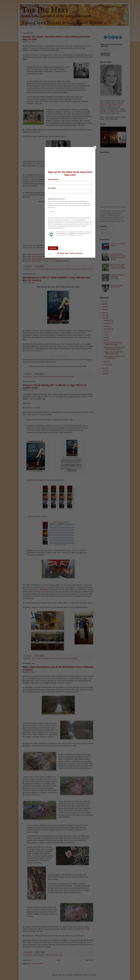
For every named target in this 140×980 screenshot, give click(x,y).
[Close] (95, 148)
